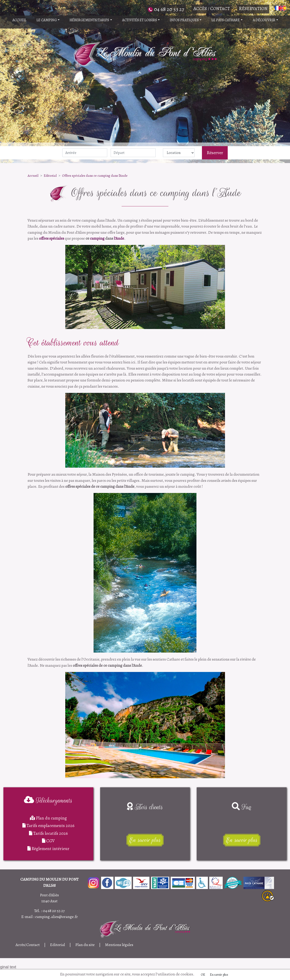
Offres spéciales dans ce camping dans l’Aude (95, 175)
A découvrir (265, 20)
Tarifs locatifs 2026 (48, 833)
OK (203, 975)
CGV (48, 841)
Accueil (19, 20)
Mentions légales (119, 945)
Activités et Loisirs (141, 20)
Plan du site (85, 945)
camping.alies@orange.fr (56, 917)
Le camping (48, 20)
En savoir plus (219, 975)
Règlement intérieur (48, 849)
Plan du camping (48, 818)
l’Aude (119, 238)
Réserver (215, 153)
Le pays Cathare (227, 20)
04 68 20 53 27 (54, 911)
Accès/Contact (28, 945)
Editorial (50, 175)
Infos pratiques (186, 20)
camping (97, 238)
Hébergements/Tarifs (91, 20)
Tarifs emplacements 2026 (48, 826)
